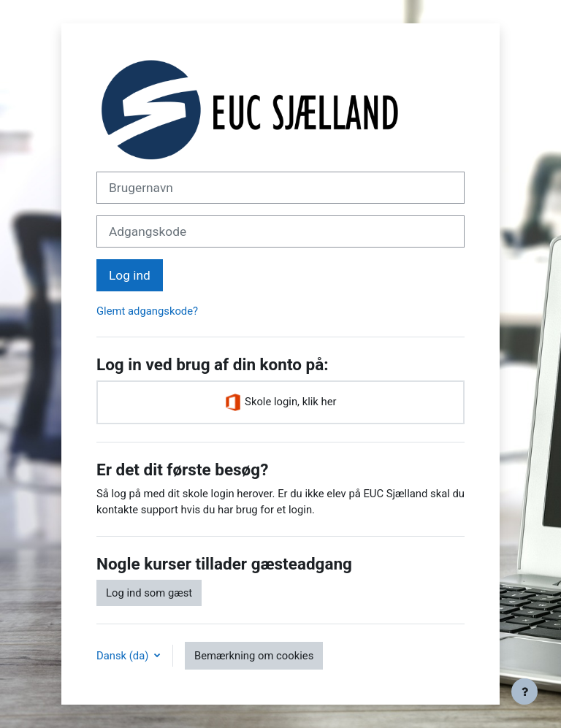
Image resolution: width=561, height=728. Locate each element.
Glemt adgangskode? (147, 311)
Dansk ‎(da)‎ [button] (124, 656)
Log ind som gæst (149, 593)
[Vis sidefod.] (524, 691)
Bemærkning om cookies (254, 656)
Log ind (130, 275)
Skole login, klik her (280, 402)
